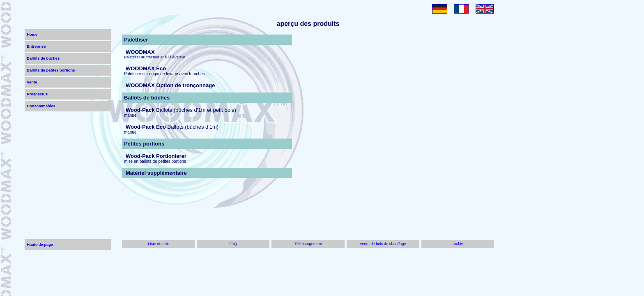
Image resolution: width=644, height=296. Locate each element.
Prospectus (37, 94)
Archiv (458, 244)
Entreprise (36, 46)
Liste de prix (158, 244)
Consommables (41, 106)
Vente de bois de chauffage (383, 244)
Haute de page (40, 245)
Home (32, 35)
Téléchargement (308, 244)
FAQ (233, 244)
